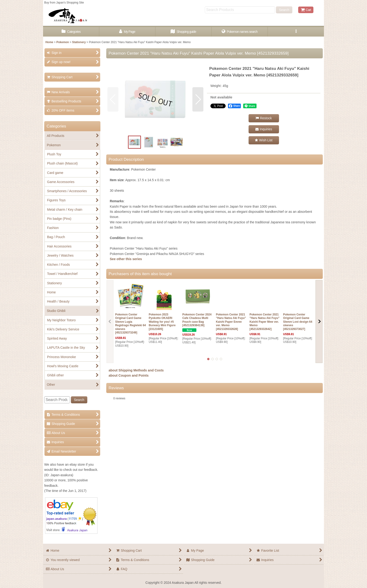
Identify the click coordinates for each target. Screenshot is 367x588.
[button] (296, 32)
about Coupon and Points (129, 375)
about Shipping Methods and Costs (136, 370)
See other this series (126, 259)
